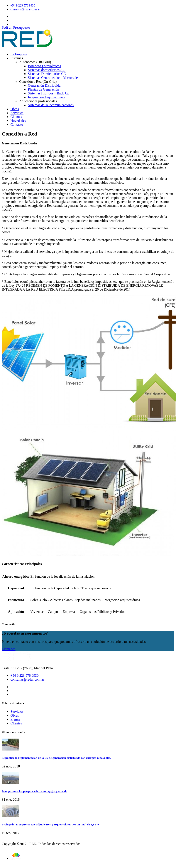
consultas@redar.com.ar (25, 9)
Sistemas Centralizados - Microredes (53, 78)
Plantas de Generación (43, 89)
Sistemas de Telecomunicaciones (51, 105)
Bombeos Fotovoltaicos (44, 66)
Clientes (16, 117)
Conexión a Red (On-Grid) (38, 82)
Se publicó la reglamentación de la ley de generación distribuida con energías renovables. (56, 758)
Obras (15, 109)
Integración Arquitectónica (47, 97)
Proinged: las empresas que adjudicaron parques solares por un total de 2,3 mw (51, 824)
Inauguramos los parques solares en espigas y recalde (34, 791)
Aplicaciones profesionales (38, 101)
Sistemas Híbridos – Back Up (48, 93)
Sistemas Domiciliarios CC (47, 74)
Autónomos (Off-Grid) (35, 62)
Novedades (18, 121)
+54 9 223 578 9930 (23, 6)
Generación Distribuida (44, 85)
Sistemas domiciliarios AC (47, 70)
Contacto (17, 125)
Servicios (17, 113)
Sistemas (17, 58)
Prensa (15, 719)
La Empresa (19, 54)
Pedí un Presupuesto (16, 27)
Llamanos (9, 649)
